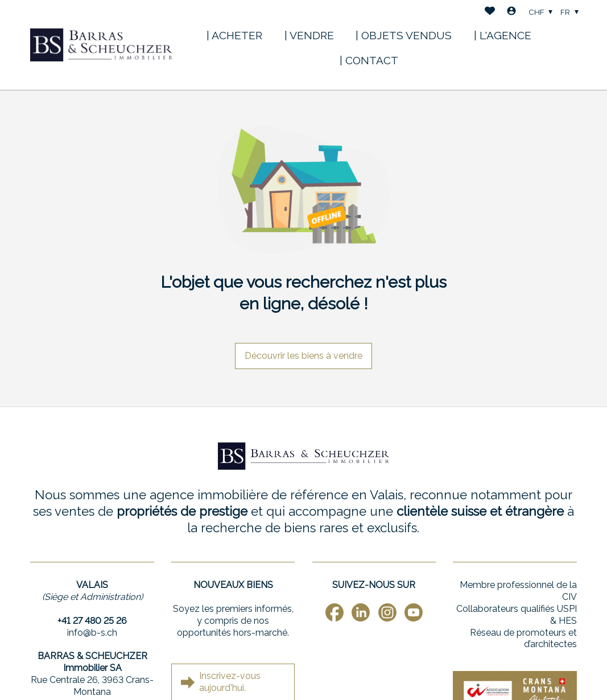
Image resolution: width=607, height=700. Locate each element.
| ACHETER (234, 35)
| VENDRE (309, 35)
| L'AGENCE (503, 35)
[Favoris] (490, 12)
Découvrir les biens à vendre (303, 356)
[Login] (511, 12)
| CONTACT (369, 60)
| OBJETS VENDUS (404, 35)
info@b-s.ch (92, 633)
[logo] (101, 45)
